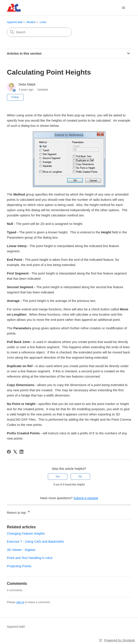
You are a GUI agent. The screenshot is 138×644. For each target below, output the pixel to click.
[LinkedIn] (21, 452)
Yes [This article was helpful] (58, 477)
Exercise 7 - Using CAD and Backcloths (35, 541)
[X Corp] (15, 452)
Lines (43, 22)
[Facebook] (9, 452)
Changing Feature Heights (26, 533)
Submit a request (86, 498)
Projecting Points (19, 566)
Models (31, 22)
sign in (20, 602)
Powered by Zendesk (119, 640)
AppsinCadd (15, 22)
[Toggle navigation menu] (123, 8)
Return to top (19, 512)
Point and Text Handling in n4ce (30, 558)
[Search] (39, 32)
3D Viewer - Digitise (21, 550)
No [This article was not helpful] (80, 477)
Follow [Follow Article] (15, 97)
